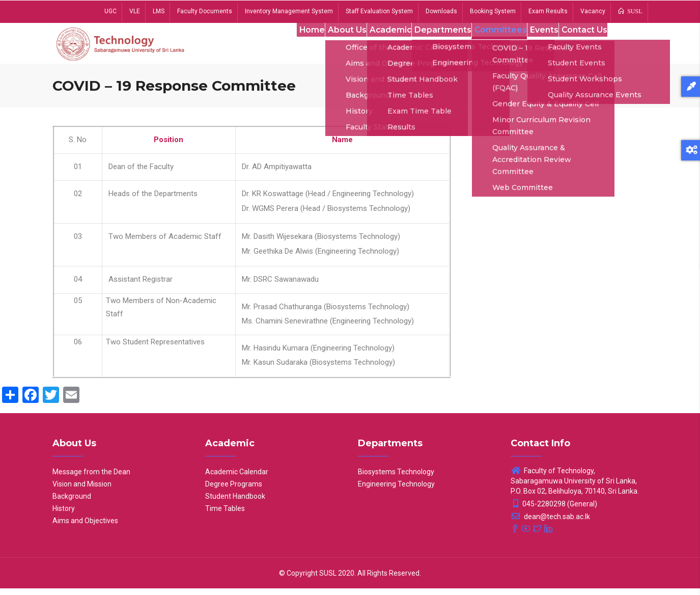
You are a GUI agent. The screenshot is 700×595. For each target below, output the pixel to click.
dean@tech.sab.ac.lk (550, 523)
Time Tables (225, 515)
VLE (135, 11)
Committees (490, 45)
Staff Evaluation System (379, 11)
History (64, 515)
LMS (159, 11)
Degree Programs (234, 491)
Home (291, 45)
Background (72, 503)
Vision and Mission (82, 491)
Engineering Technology (396, 491)
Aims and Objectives (85, 527)
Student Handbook (235, 503)
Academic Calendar (237, 478)
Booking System (493, 11)
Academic (377, 45)
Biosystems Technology (396, 478)
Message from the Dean (91, 478)
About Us (330, 45)
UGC (110, 11)
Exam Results (548, 11)
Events (537, 45)
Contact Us (581, 45)
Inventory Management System (289, 11)
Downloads (441, 11)
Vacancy (593, 11)
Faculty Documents (205, 11)
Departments (432, 45)
